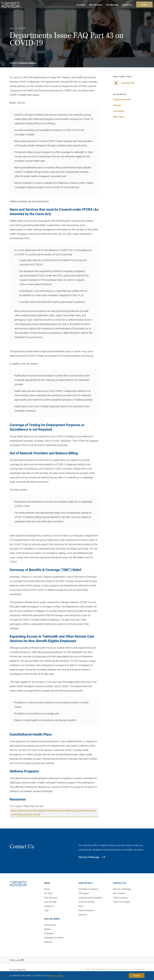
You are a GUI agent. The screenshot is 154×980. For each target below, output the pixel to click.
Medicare (48, 942)
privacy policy (57, 975)
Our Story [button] (81, 5)
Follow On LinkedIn (122, 902)
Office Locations (120, 898)
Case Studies (119, 111)
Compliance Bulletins (27, 63)
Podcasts (117, 105)
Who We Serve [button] (96, 5)
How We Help (50, 902)
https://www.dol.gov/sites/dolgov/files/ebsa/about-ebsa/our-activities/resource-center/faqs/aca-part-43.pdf (54, 812)
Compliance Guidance (88, 889)
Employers (49, 933)
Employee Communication (90, 898)
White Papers (119, 117)
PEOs (81, 906)
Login (144, 4)
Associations (50, 925)
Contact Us (49, 906)
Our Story (48, 893)
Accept (137, 976)
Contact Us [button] (127, 5)
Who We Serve (51, 898)
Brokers (48, 929)
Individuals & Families (54, 938)
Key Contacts (119, 893)
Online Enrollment (86, 902)
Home (47, 889)
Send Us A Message (122, 889)
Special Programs (86, 910)
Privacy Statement (18, 970)
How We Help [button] (112, 5)
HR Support (84, 893)
